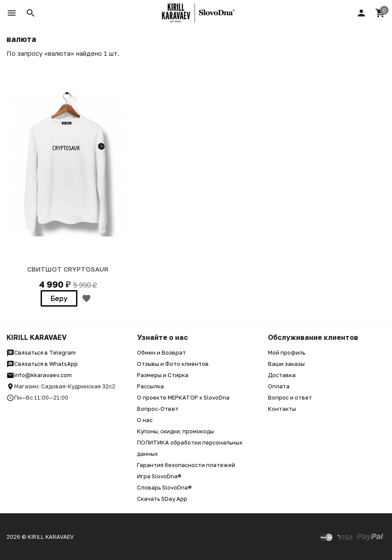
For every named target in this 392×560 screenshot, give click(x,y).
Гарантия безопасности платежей (186, 465)
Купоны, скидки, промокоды (175, 431)
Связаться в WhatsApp (42, 364)
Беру (59, 298)
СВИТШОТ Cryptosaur (68, 269)
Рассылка (150, 386)
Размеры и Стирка (163, 375)
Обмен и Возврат (161, 352)
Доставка (282, 375)
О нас (145, 420)
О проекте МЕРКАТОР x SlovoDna (183, 397)
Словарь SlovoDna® (164, 487)
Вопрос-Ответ (158, 409)
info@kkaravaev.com (39, 375)
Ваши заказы (286, 364)
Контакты (282, 409)
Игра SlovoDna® (159, 476)
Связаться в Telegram (41, 352)
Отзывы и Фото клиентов (173, 364)
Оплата (279, 386)
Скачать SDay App (162, 499)
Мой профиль (287, 352)
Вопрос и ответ (290, 397)
